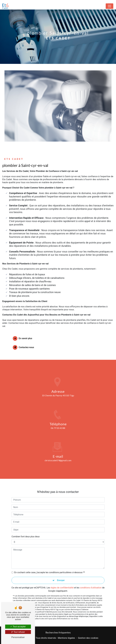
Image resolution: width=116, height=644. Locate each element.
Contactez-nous (23, 347)
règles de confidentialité (62, 583)
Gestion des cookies (88, 638)
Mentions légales (66, 638)
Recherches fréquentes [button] (58, 633)
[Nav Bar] (109, 6)
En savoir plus (22, 338)
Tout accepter (18, 627)
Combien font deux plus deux (26, 532)
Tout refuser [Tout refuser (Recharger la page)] (18, 632)
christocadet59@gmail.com (58, 456)
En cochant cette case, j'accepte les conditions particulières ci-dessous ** (50, 568)
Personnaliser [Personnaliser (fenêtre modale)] (18, 637)
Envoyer (61, 576)
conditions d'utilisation (91, 583)
